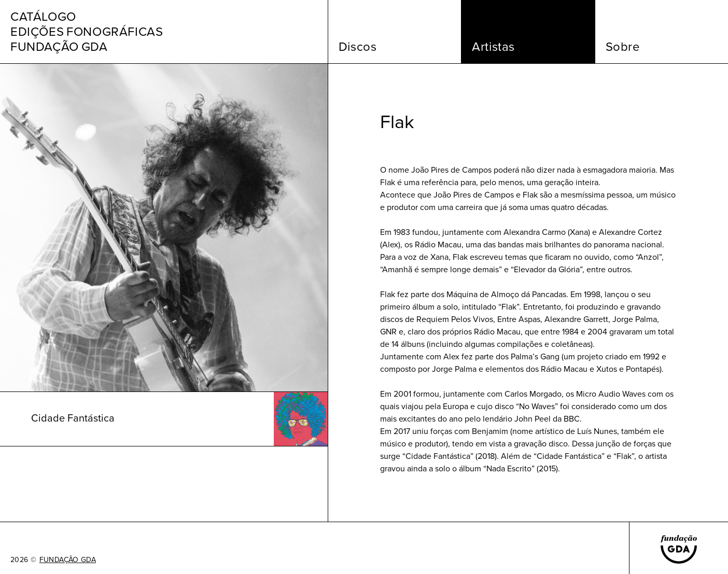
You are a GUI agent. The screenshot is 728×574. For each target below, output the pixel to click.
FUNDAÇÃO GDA (68, 560)
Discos (358, 47)
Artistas (493, 47)
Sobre (623, 47)
